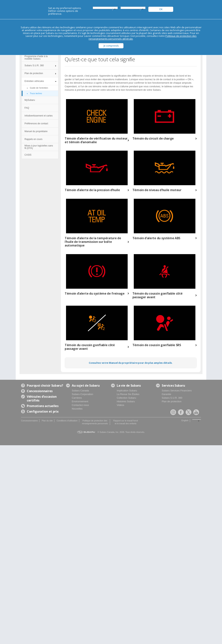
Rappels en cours (33, 139)
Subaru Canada (80, 391)
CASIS (28, 155)
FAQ (27, 108)
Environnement (80, 401)
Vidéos (120, 405)
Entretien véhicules (34, 81)
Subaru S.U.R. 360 (34, 65)
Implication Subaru (127, 391)
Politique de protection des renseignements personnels (95, 422)
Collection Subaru (126, 398)
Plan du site (47, 421)
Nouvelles (77, 409)
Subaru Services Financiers (177, 391)
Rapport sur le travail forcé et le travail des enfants (126, 422)
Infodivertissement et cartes (39, 116)
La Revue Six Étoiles (128, 394)
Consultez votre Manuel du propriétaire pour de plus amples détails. (131, 363)
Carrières (77, 398)
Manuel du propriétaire (36, 131)
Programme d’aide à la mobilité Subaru (36, 58)
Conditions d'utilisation (67, 421)
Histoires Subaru (126, 401)
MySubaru (30, 100)
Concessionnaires (29, 421)
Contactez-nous (80, 405)
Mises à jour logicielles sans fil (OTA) (39, 147)
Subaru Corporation (82, 394)
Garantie (166, 394)
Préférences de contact (36, 124)
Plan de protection (34, 73)
